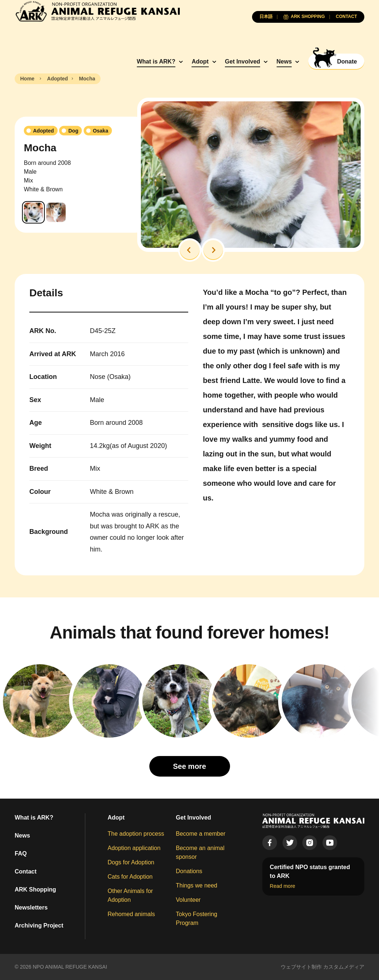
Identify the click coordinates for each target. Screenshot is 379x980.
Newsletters (31, 907)
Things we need (196, 885)
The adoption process (136, 834)
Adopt (200, 62)
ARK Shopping (35, 889)
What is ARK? (156, 62)
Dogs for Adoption (131, 862)
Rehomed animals (131, 914)
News (284, 62)
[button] (190, 250)
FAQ (21, 854)
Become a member (201, 834)
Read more (282, 886)
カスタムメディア (344, 967)
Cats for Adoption (130, 877)
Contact (26, 871)
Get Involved (243, 62)
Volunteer (188, 900)
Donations (189, 871)
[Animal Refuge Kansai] (97, 11)
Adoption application (134, 848)
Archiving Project (39, 925)
